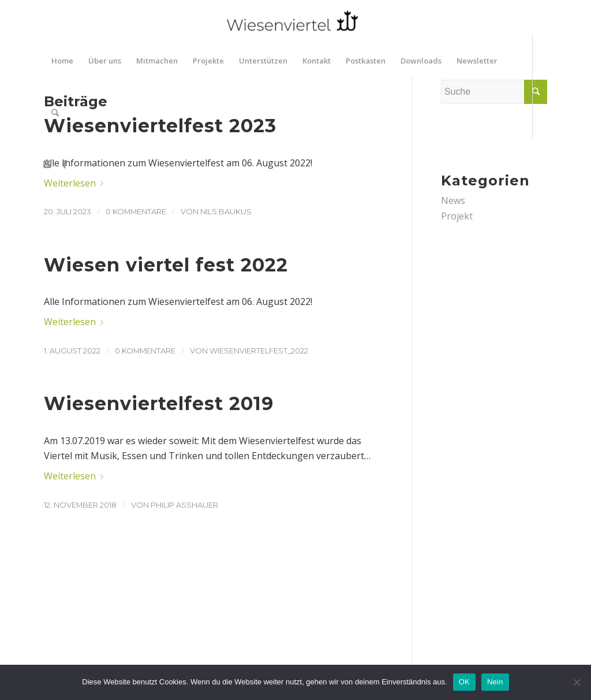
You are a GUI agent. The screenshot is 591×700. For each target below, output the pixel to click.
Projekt (457, 216)
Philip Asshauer (184, 505)
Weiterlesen (76, 183)
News (453, 200)
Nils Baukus (226, 211)
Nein (495, 682)
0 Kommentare (136, 211)
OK (464, 682)
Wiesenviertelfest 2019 (159, 403)
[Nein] (577, 682)
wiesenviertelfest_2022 (259, 351)
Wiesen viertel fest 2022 (166, 265)
